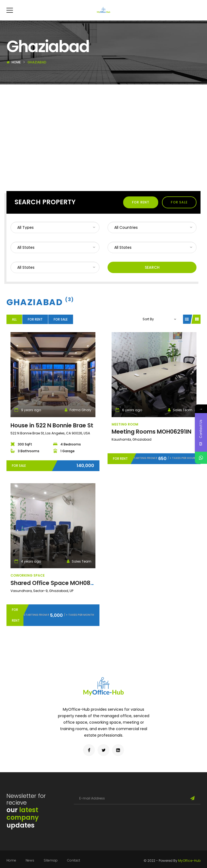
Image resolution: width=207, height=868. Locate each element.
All (14, 327)
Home (16, 70)
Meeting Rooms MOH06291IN (151, 440)
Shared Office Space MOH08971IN (58, 591)
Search (152, 275)
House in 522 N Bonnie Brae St (52, 433)
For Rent (141, 210)
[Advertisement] (103, 133)
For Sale (179, 210)
